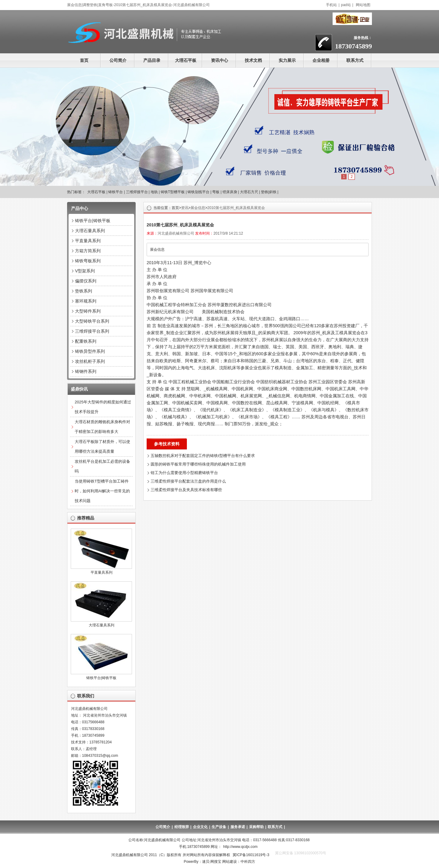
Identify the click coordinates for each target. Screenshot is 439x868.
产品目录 (152, 60)
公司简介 (118, 60)
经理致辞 (182, 827)
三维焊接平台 (137, 192)
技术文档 (253, 60)
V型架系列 (85, 271)
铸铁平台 (116, 192)
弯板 (216, 192)
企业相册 (321, 60)
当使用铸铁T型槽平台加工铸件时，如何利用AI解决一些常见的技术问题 (102, 491)
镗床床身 (230, 192)
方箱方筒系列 (88, 251)
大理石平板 (186, 60)
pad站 (346, 5)
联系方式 (355, 60)
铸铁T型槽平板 (173, 192)
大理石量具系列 (90, 231)
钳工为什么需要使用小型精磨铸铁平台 (184, 473)
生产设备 (219, 827)
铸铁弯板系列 (88, 261)
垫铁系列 (84, 291)
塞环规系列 (86, 301)
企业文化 (200, 827)
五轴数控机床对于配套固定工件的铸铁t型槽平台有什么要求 (203, 456)
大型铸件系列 (88, 311)
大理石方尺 (249, 192)
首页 (84, 60)
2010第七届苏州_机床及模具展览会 (236, 208)
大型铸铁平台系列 (92, 321)
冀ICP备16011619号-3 (251, 855)
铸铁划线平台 (198, 192)
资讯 (185, 208)
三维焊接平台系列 (92, 331)
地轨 (154, 192)
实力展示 (287, 60)
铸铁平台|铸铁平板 (93, 221)
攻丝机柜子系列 (90, 361)
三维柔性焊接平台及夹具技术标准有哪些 (186, 490)
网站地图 (363, 5)
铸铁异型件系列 (90, 351)
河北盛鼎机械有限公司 (176, 233)
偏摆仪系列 (86, 281)
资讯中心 (220, 60)
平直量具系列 (88, 241)
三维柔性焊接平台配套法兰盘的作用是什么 (188, 481)
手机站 (331, 5)
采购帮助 (256, 827)
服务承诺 (238, 827)
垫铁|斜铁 (269, 192)
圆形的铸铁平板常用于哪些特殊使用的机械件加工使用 (198, 464)
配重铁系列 (86, 341)
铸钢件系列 (86, 371)
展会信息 (198, 208)
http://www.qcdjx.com (240, 847)
